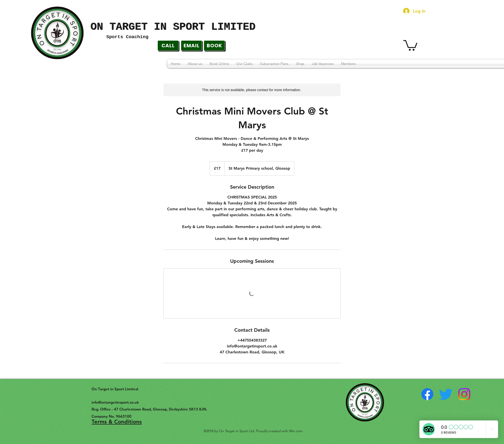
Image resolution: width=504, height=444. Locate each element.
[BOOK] (214, 46)
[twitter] (446, 394)
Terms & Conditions (117, 422)
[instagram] (464, 394)
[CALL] (168, 46)
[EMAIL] (191, 46)
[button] (410, 45)
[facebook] (427, 394)
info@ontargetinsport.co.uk (115, 402)
